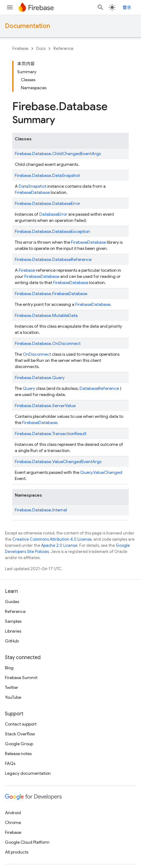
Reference (63, 48)
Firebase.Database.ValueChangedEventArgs (58, 462)
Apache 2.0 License (59, 545)
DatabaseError (53, 214)
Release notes (18, 754)
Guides (12, 602)
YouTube (13, 697)
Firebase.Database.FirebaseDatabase (51, 294)
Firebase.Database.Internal (41, 510)
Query (29, 388)
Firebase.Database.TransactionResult (51, 434)
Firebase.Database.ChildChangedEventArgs (58, 154)
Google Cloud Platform (27, 842)
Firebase (20, 48)
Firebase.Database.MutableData (46, 315)
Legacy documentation (28, 773)
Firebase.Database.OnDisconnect (48, 343)
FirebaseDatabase (42, 276)
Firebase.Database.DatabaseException (52, 231)
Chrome (13, 822)
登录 (127, 7)
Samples (13, 621)
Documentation (27, 26)
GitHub (12, 641)
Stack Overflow (20, 734)
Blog (9, 668)
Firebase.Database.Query (40, 378)
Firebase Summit (21, 678)
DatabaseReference (99, 388)
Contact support (21, 724)
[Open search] (100, 7)
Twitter (12, 687)
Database (40, 192)
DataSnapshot (33, 186)
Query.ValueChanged (101, 472)
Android (13, 813)
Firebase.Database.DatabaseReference (53, 259)
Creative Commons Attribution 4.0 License (52, 539)
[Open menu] (10, 7)
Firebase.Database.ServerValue (45, 406)
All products (17, 852)
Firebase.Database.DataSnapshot (47, 175)
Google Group (19, 744)
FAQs (10, 763)
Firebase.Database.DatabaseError (47, 203)
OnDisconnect (37, 354)
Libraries (13, 631)
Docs (41, 48)
